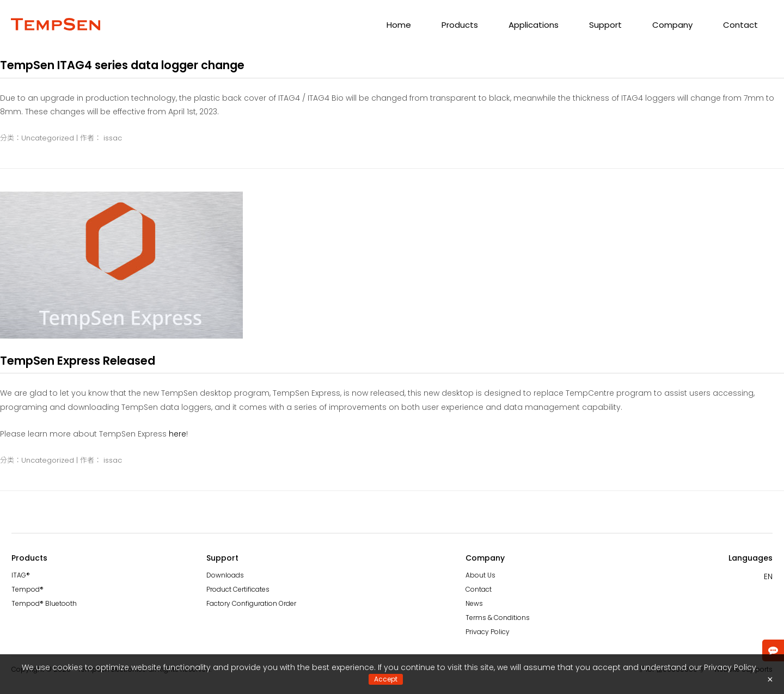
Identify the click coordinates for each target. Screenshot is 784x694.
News (474, 603)
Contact (740, 25)
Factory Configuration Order (251, 603)
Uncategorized (48, 138)
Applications (534, 25)
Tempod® (27, 589)
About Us (480, 575)
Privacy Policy (488, 632)
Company (672, 25)
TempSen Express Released (78, 361)
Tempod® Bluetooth (44, 603)
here (177, 434)
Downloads (225, 575)
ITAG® (21, 575)
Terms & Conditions (498, 618)
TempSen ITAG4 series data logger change (122, 65)
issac (113, 138)
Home (399, 25)
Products (460, 25)
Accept (386, 679)
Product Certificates (238, 589)
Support (605, 25)
